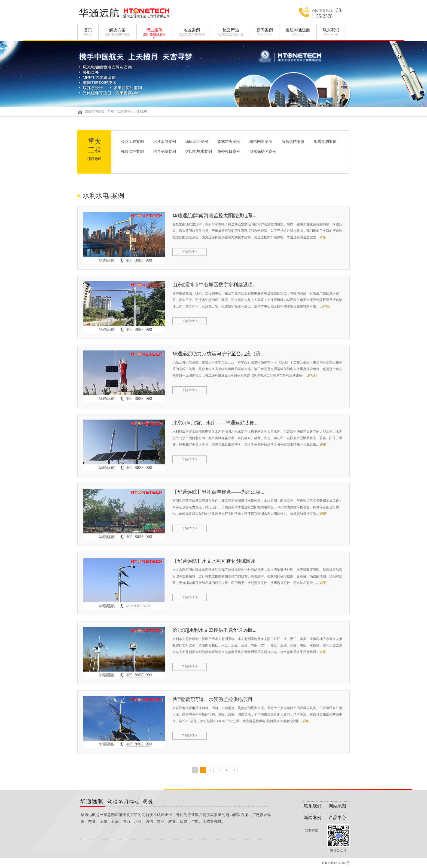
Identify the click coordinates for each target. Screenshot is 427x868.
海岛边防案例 (293, 142)
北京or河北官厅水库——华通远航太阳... (216, 423)
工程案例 (124, 112)
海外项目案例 (229, 151)
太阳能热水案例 (199, 151)
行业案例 (154, 32)
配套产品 (231, 32)
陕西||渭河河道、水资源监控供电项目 (213, 699)
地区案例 (192, 32)
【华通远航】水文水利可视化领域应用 (214, 561)
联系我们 (331, 32)
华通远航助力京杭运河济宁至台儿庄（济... (218, 354)
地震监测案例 (325, 142)
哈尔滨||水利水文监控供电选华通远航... (214, 630)
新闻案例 (265, 32)
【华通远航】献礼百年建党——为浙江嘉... (218, 492)
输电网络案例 (261, 142)
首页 (88, 32)
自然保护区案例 (263, 151)
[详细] (323, 237)
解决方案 (118, 32)
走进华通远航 (298, 32)
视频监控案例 (132, 151)
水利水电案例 (164, 142)
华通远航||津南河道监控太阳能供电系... (214, 216)
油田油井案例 (197, 142)
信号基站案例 (164, 151)
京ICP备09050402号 (336, 863)
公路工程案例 (132, 142)
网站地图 (337, 806)
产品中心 (337, 818)
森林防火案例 (229, 142)
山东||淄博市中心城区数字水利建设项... (214, 285)
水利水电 (141, 112)
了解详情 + (190, 252)
